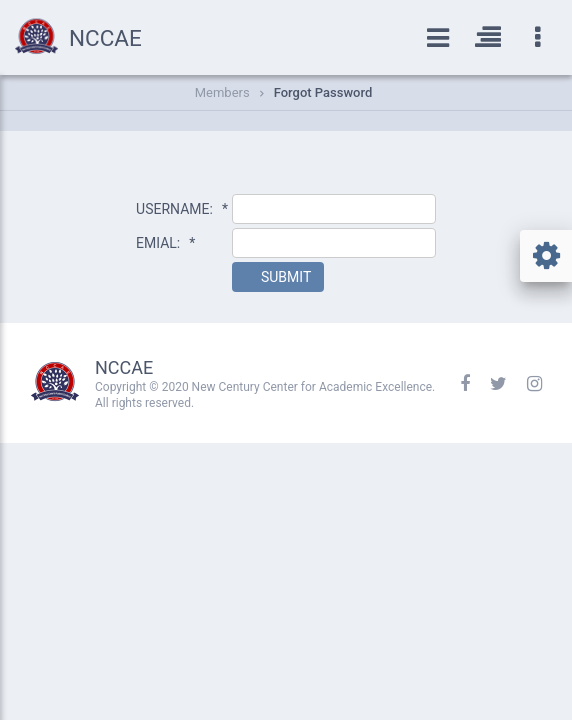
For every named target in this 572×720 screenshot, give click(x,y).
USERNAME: (182, 209)
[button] (278, 277)
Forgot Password (323, 92)
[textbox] (334, 209)
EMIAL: (165, 243)
